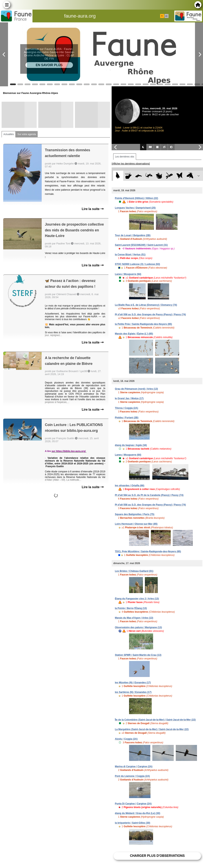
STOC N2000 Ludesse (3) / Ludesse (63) (137, 264)
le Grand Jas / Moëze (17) (129, 398)
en (166, 16)
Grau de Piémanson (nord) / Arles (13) (136, 389)
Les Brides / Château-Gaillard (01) (134, 571)
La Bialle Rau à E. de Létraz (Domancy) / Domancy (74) (146, 305)
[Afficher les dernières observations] (131, 164)
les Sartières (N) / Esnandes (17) (133, 692)
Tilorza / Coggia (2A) (126, 408)
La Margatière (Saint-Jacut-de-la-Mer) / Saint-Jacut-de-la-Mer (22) (152, 729)
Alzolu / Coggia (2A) (126, 739)
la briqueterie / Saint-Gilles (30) (132, 823)
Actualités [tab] (9, 134)
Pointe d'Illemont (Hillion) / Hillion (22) (136, 198)
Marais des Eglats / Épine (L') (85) (134, 334)
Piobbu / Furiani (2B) (127, 418)
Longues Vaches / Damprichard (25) (135, 208)
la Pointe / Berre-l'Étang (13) (131, 608)
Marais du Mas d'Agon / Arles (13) (134, 618)
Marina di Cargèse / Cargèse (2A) (134, 766)
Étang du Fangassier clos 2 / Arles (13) (137, 599)
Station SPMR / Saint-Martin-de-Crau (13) (138, 655)
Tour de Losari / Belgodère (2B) (133, 235)
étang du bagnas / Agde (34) (131, 445)
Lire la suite (93, 209)
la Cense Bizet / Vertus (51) (130, 255)
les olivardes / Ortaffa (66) (130, 486)
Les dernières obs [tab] (125, 157)
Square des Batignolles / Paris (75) (135, 514)
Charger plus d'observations (157, 856)
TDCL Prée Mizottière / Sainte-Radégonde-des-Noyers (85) (148, 551)
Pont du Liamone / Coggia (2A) (132, 776)
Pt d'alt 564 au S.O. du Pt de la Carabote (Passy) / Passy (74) (149, 495)
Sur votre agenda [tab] (27, 134)
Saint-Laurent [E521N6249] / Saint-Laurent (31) (141, 245)
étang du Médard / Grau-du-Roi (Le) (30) (137, 813)
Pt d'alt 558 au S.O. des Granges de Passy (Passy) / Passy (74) (150, 315)
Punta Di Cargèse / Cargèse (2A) (133, 804)
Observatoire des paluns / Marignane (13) (138, 627)
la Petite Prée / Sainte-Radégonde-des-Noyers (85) (143, 324)
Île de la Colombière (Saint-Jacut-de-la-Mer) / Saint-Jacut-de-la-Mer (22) (155, 720)
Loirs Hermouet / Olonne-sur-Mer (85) (136, 524)
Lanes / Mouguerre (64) (128, 274)
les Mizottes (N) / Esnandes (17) (133, 683)
